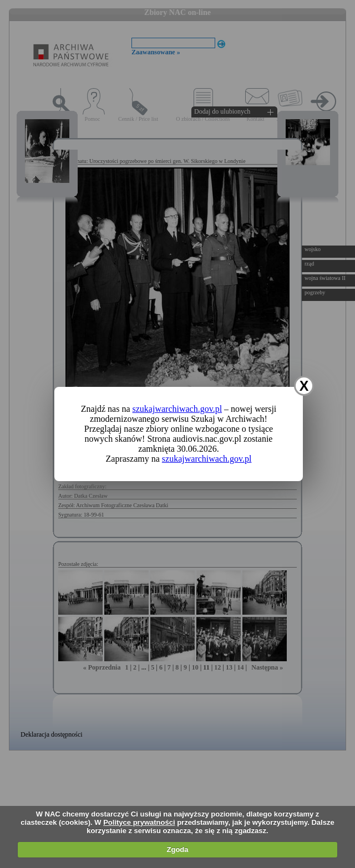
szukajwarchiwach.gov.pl (177, 409)
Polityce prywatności (139, 822)
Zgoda (178, 849)
